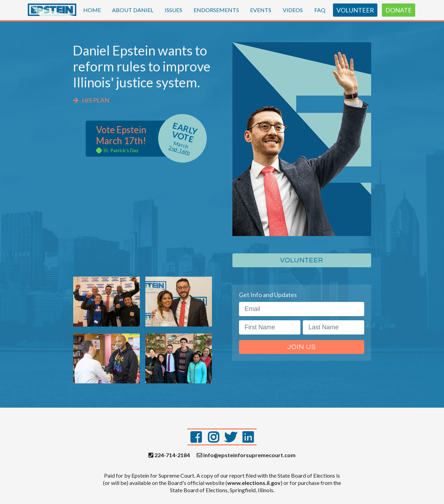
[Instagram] (213, 437)
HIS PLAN (91, 100)
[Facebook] (196, 437)
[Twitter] (231, 437)
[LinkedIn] (248, 437)
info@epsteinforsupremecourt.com (246, 455)
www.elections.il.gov (254, 483)
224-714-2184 (169, 455)
